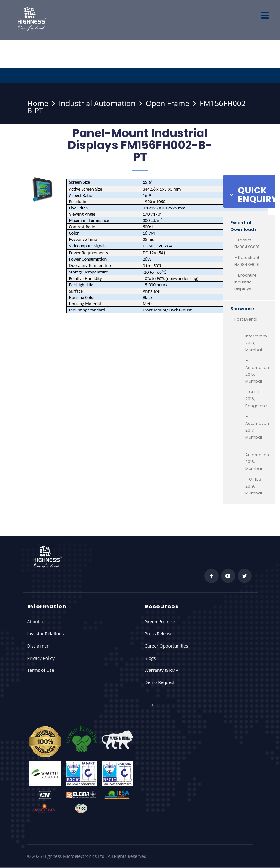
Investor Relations (46, 634)
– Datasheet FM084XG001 (247, 261)
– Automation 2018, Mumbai (257, 458)
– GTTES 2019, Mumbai (254, 486)
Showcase (242, 309)
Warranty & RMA (161, 670)
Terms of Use (41, 670)
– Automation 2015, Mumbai (257, 371)
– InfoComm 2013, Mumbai (256, 340)
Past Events (246, 319)
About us (36, 621)
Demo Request (160, 682)
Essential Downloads (244, 226)
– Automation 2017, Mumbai (257, 427)
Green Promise (160, 621)
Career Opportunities (166, 646)
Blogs (150, 658)
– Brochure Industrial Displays (246, 282)
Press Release (158, 634)
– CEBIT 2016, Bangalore (256, 399)
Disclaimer (38, 646)
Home (38, 103)
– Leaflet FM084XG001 (247, 243)
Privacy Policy (41, 658)
